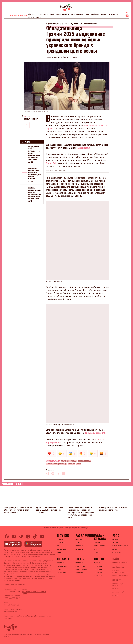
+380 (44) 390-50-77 (12, 598)
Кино (52, 14)
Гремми (72, 464)
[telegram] (48, 473)
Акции (38, 17)
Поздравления (62, 566)
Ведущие (97, 563)
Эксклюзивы (62, 549)
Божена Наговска (90, 24)
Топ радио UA (113, 14)
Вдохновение (77, 14)
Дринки (115, 543)
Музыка (60, 552)
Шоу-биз (31, 14)
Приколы (79, 540)
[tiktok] (35, 537)
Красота (97, 543)
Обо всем (60, 563)
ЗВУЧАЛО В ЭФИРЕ (81, 569)
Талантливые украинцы (57, 464)
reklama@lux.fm (10, 612)
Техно (59, 569)
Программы (98, 566)
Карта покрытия (100, 573)
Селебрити (61, 543)
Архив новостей (118, 592)
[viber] (63, 473)
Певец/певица (84, 461)
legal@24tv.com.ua (12, 605)
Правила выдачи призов (118, 585)
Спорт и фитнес (99, 546)
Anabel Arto (51, 163)
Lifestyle (95, 14)
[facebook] (53, 473)
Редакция (116, 595)
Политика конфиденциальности (120, 572)
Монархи (60, 540)
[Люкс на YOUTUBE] (18, 16)
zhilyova (72, 425)
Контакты (116, 589)
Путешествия (62, 573)
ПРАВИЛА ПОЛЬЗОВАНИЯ (120, 563)
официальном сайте (95, 433)
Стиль (79, 464)
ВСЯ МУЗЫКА (80, 563)
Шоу (58, 546)
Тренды (97, 552)
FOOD (87, 14)
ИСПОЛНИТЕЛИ (80, 566)
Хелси (115, 549)
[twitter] (58, 473)
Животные (79, 543)
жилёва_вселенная (31, 119)
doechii (46, 112)
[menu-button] (5, 16)
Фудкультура (117, 552)
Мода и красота (63, 14)
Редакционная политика (118, 580)
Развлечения (42, 14)
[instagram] (14, 537)
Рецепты (115, 540)
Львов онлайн (99, 576)
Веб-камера (98, 569)
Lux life (31, 17)
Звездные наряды (69, 461)
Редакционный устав (120, 576)
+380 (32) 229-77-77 (12, 591)
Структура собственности (118, 567)
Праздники (79, 549)
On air (103, 14)
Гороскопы (79, 546)
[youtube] (42, 537)
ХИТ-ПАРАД (79, 573)
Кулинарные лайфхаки (120, 546)
